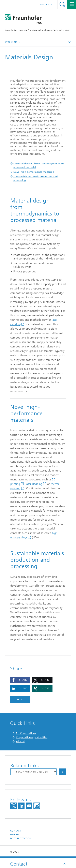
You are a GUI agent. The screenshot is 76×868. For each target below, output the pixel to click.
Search (62, 4)
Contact (16, 831)
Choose (62, 772)
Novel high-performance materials (34, 172)
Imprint (15, 835)
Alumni (20, 741)
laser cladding (34, 484)
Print (20, 700)
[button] (20, 680)
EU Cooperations (26, 733)
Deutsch (46, 4)
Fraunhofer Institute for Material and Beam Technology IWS (38, 30)
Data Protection (21, 839)
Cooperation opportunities (32, 737)
